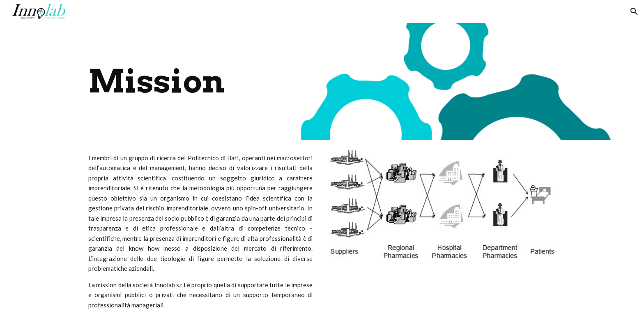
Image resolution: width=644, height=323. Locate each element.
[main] (282, 81)
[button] (634, 12)
